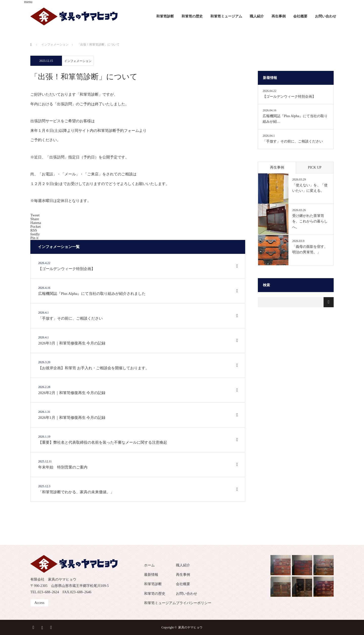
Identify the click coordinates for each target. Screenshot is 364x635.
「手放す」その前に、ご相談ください (293, 141)
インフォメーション (78, 61)
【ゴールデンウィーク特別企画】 (289, 97)
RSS (52, 627)
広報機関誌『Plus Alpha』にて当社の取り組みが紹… (295, 119)
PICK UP (315, 167)
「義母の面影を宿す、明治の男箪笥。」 (310, 249)
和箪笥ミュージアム (226, 16)
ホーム (149, 565)
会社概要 (300, 16)
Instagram (43, 627)
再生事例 (279, 16)
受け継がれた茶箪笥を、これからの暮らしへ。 (310, 221)
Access (39, 603)
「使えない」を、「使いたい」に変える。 (310, 188)
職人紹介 (257, 16)
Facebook (34, 627)
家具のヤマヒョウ (190, 627)
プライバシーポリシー (194, 603)
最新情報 (151, 575)
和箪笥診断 (165, 16)
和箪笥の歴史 (192, 16)
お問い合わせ (326, 16)
